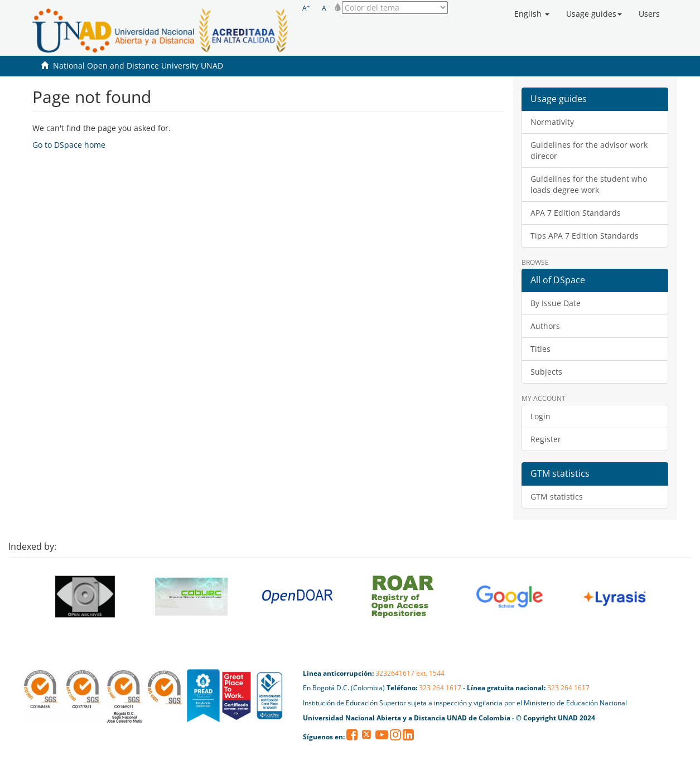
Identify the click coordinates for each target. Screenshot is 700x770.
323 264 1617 (440, 688)
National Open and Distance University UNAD (138, 66)
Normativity (552, 122)
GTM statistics (557, 497)
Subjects (546, 372)
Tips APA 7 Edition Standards (585, 236)
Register (546, 439)
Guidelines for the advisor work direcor (589, 150)
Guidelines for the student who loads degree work (589, 184)
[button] (532, 14)
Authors (545, 326)
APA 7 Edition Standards (576, 213)
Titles (540, 349)
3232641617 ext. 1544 (410, 673)
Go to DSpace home (69, 145)
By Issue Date (556, 303)
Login (540, 416)
